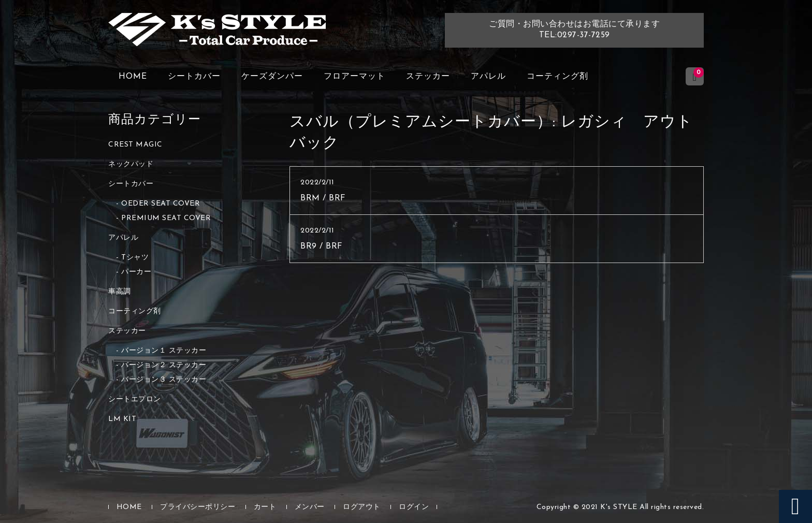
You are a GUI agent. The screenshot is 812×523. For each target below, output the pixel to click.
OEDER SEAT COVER (161, 204)
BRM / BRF (323, 198)
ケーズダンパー (272, 77)
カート (265, 507)
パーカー (136, 272)
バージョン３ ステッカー (164, 380)
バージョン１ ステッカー (164, 351)
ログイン (414, 507)
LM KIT (122, 419)
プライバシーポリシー (198, 507)
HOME (133, 77)
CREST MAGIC (135, 145)
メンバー (310, 507)
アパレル (488, 77)
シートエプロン (135, 399)
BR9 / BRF (322, 246)
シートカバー (194, 77)
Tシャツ (135, 258)
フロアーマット (354, 77)
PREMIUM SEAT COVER (166, 218)
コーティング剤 (557, 77)
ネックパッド (131, 164)
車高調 (120, 292)
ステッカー (428, 77)
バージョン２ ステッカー (164, 365)
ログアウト (362, 507)
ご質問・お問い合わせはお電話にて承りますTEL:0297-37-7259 (574, 30)
